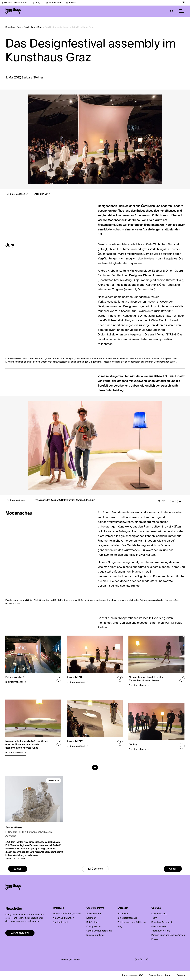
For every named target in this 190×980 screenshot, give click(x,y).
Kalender (91, 918)
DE (183, 3)
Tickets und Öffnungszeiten (67, 914)
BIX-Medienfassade (127, 918)
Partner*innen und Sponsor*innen (168, 935)
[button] (172, 11)
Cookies (181, 975)
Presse (71, 3)
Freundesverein (159, 927)
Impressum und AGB (133, 975)
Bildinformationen (17, 194)
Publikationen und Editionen (131, 922)
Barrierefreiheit (61, 922)
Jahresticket (53, 3)
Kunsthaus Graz (13, 27)
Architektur (123, 914)
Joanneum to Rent (161, 931)
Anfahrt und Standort (64, 918)
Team (154, 918)
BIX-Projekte (93, 922)
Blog (36, 3)
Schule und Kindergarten (99, 931)
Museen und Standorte (14, 3)
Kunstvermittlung (95, 935)
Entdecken (29, 27)
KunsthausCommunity (162, 922)
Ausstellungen (94, 914)
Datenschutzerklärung (160, 975)
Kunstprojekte (93, 927)
